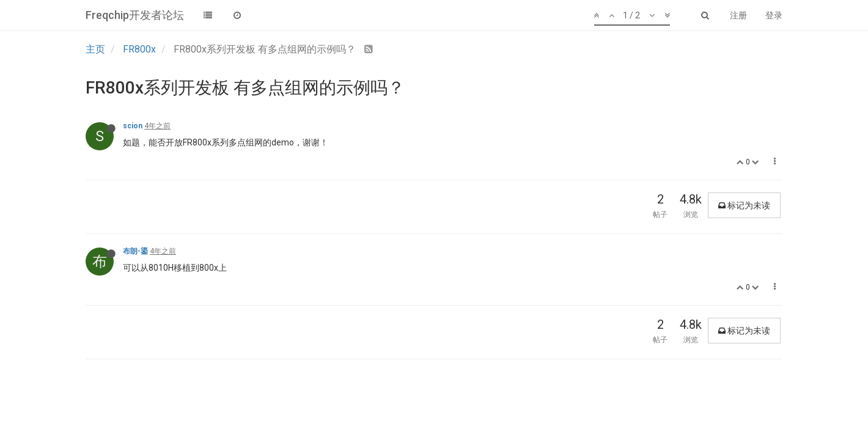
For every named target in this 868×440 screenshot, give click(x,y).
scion (133, 126)
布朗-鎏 (135, 251)
